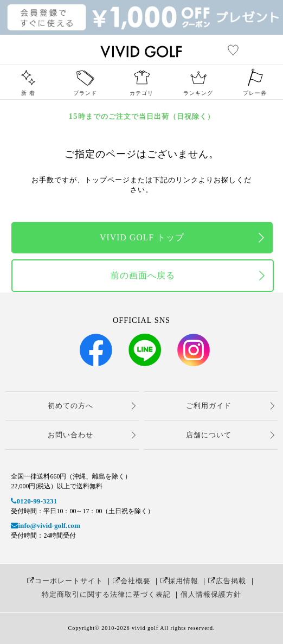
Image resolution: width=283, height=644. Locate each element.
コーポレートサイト (65, 581)
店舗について (209, 435)
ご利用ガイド (209, 406)
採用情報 (179, 581)
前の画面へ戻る (143, 275)
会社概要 (132, 581)
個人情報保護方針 (211, 594)
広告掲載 (227, 581)
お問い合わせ (70, 435)
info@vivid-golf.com (45, 525)
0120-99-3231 (34, 501)
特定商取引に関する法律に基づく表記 (106, 594)
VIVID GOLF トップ (142, 237)
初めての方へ (70, 406)
